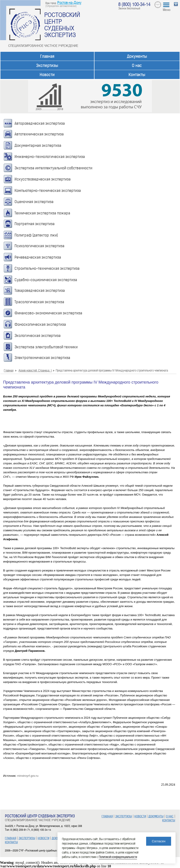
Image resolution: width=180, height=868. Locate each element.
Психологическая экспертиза (39, 246)
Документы (137, 56)
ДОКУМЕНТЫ (156, 816)
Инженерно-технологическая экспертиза (50, 157)
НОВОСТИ (43, 838)
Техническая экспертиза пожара (42, 213)
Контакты (137, 75)
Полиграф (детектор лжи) (36, 235)
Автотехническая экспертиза (39, 134)
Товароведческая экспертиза (40, 291)
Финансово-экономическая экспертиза (48, 313)
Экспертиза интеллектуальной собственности (53, 168)
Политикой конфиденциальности (118, 857)
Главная (47, 56)
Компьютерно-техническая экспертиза (48, 191)
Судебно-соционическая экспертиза (46, 280)
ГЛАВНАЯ (10, 838)
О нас (137, 65)
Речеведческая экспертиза (38, 257)
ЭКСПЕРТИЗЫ (27, 838)
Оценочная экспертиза (34, 202)
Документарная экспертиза (38, 145)
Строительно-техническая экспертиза (47, 268)
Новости (47, 75)
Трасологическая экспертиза (39, 302)
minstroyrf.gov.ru (28, 776)
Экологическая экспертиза (38, 336)
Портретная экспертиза (35, 224)
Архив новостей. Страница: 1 (35, 370)
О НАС (170, 816)
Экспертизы (47, 65)
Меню (167, 10)
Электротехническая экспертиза (42, 358)
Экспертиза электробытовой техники (46, 347)
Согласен (159, 841)
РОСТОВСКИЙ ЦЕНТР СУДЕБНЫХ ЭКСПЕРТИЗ (62, 25)
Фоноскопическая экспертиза (40, 324)
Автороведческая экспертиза (40, 123)
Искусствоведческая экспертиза (43, 179)
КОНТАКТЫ (11, 842)
